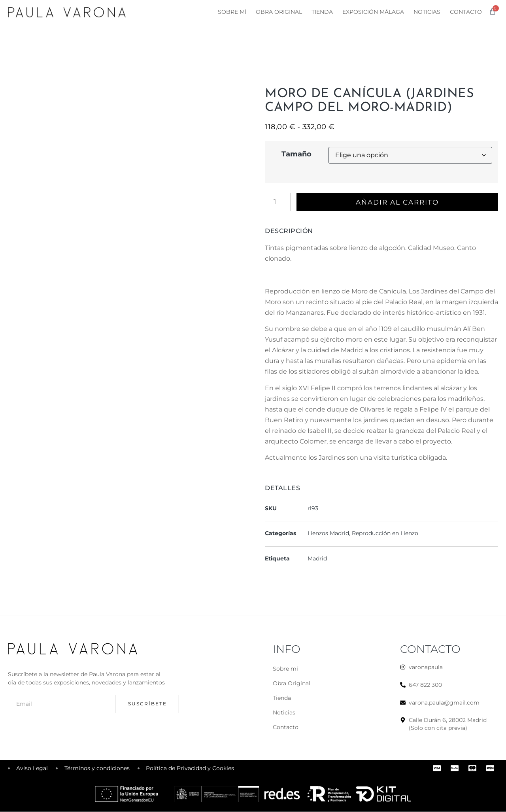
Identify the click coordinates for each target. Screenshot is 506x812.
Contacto (466, 12)
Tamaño (296, 154)
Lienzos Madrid (328, 534)
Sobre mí (232, 12)
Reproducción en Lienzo (385, 534)
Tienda (322, 12)
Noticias (427, 12)
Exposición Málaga (373, 12)
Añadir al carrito (398, 202)
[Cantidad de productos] (278, 202)
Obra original (279, 12)
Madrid (317, 559)
